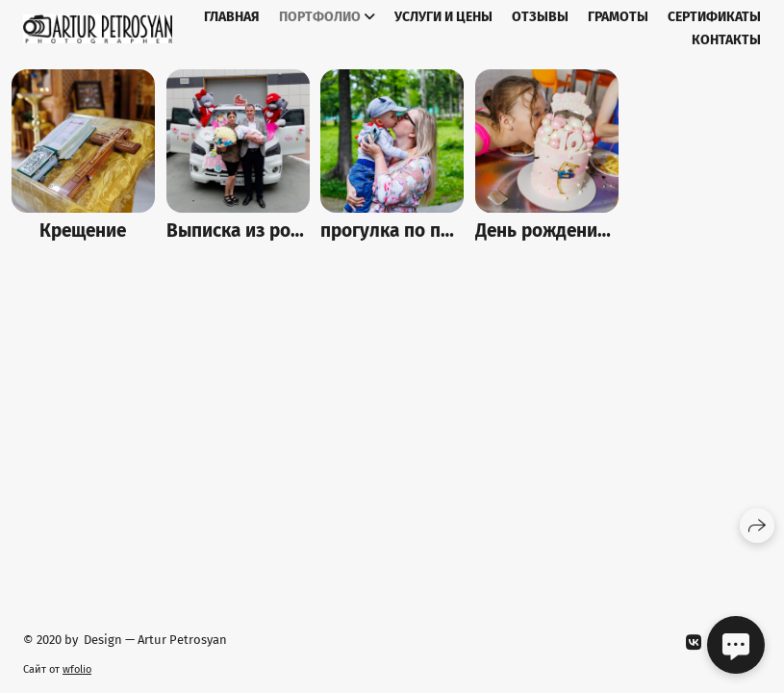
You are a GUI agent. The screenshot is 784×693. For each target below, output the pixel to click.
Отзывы (540, 17)
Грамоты (618, 17)
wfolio (77, 669)
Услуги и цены (443, 17)
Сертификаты (714, 17)
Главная (232, 17)
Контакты (726, 40)
